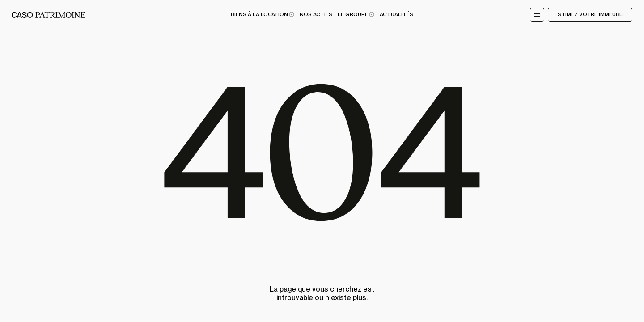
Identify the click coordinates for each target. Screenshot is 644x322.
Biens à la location (263, 15)
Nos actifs (316, 15)
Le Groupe (356, 15)
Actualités (396, 15)
